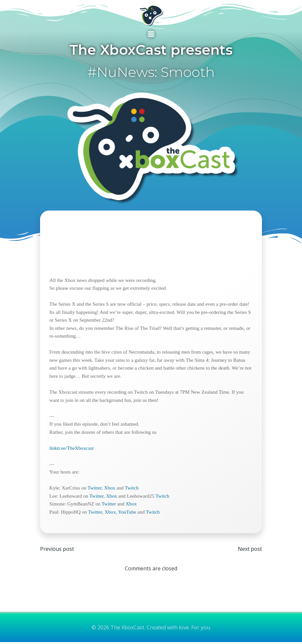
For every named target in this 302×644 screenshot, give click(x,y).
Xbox (110, 489)
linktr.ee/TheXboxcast (72, 449)
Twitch (132, 489)
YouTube (128, 513)
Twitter (95, 489)
